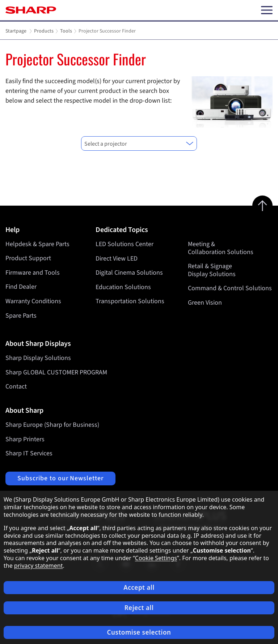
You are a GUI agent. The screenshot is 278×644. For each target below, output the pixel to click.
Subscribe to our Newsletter (60, 478)
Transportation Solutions (130, 301)
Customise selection (139, 632)
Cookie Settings (156, 558)
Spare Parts (21, 316)
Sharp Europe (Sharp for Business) (52, 425)
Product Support (28, 258)
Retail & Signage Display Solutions (212, 270)
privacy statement (39, 566)
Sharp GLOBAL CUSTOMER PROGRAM (56, 372)
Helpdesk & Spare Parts (37, 244)
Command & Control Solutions (230, 288)
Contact (16, 387)
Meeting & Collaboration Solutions (221, 248)
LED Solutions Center (125, 244)
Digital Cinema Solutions (129, 273)
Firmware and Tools (33, 273)
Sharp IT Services (29, 453)
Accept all (139, 587)
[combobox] (139, 143)
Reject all (139, 608)
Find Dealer (21, 287)
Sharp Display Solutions (38, 358)
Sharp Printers (25, 439)
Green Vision (205, 303)
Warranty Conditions (33, 301)
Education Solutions (123, 287)
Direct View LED (117, 258)
